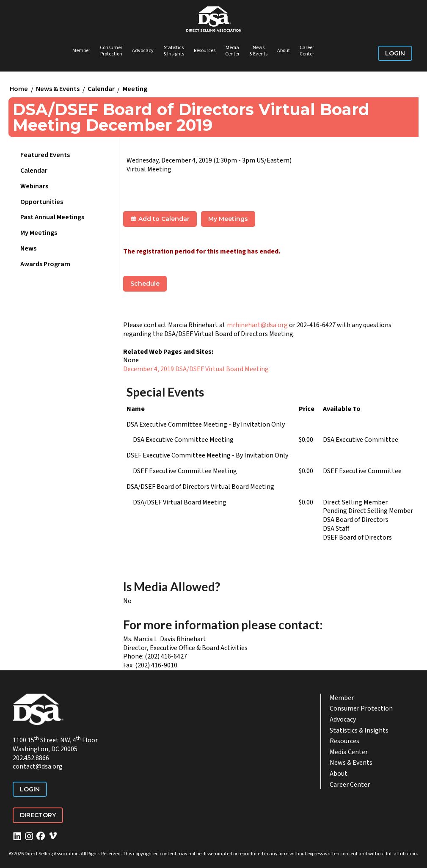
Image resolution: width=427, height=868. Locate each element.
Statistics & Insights (174, 51)
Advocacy (143, 51)
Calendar (101, 89)
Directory (38, 815)
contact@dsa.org (38, 766)
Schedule (145, 284)
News (28, 248)
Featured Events (45, 155)
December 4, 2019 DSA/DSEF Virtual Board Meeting (196, 369)
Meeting (135, 89)
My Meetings (39, 233)
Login (395, 53)
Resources (205, 51)
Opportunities (42, 202)
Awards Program (45, 264)
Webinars (34, 186)
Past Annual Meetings (52, 217)
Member (81, 51)
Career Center (307, 51)
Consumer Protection (111, 51)
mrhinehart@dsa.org (257, 325)
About (284, 51)
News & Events (258, 51)
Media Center (232, 51)
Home (19, 89)
